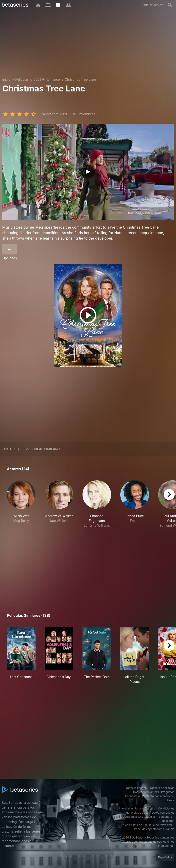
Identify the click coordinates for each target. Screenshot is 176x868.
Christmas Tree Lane (80, 79)
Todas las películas (162, 788)
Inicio (6, 79)
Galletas (150, 808)
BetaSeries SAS (133, 817)
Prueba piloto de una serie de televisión (146, 825)
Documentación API (146, 792)
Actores (11, 449)
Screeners (165, 817)
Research (168, 821)
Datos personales (163, 813)
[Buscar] (170, 5)
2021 (37, 79)
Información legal (130, 808)
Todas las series (136, 788)
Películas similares (44, 449)
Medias (151, 817)
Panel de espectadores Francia (154, 829)
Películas (22, 79)
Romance (53, 79)
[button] (21, 504)
